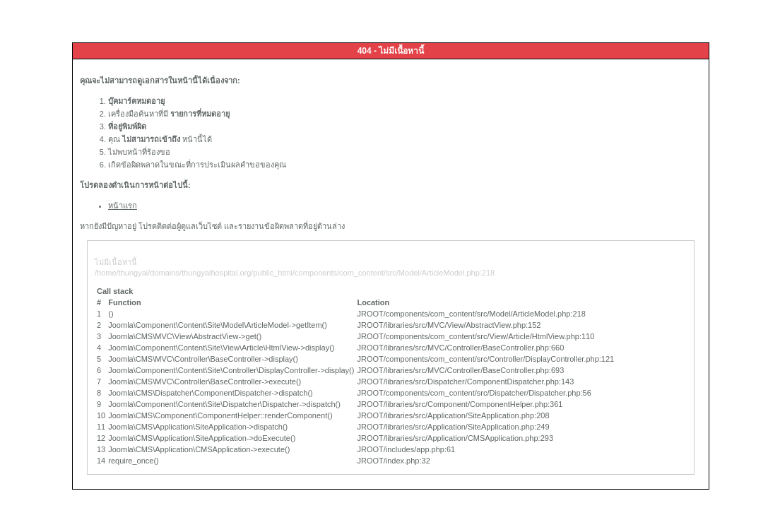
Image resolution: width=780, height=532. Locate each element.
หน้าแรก (123, 206)
